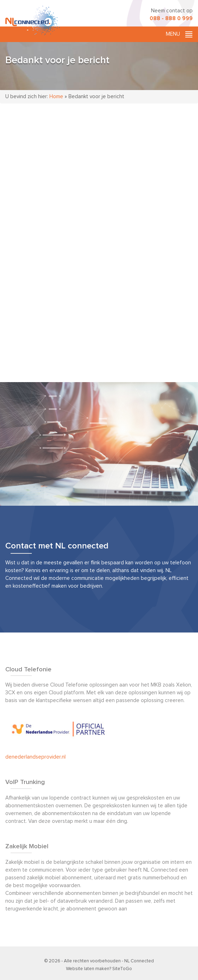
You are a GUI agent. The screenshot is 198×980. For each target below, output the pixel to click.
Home (56, 97)
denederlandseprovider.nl (35, 757)
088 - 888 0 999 (171, 19)
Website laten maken (88, 969)
